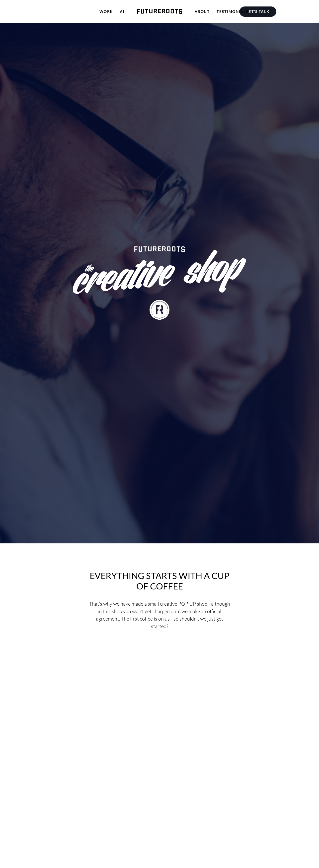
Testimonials (232, 11)
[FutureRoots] (160, 11)
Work (106, 11)
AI (122, 11)
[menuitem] (259, 11)
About (202, 11)
